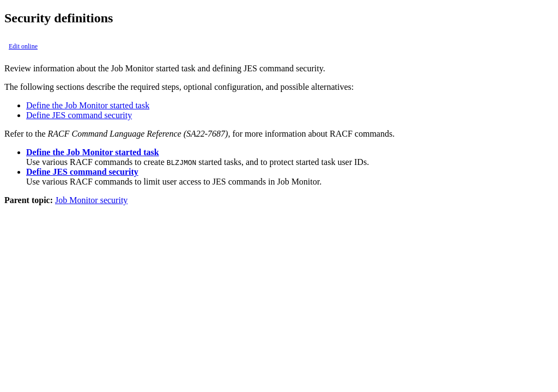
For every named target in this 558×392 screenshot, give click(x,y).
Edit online (23, 46)
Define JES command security (79, 115)
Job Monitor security (91, 200)
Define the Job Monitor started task (88, 105)
